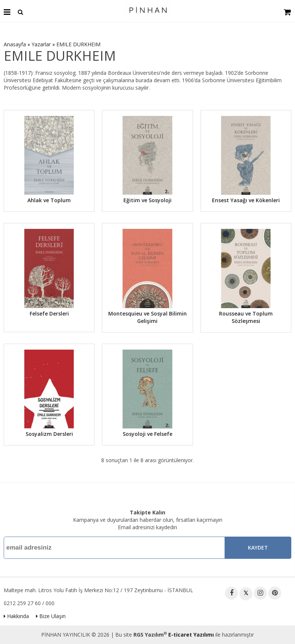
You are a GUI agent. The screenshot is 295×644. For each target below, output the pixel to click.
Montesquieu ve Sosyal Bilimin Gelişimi (147, 317)
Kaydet (258, 548)
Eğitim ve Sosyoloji (147, 200)
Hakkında (16, 616)
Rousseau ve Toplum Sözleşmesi (246, 317)
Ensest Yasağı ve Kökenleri (246, 200)
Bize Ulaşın (51, 616)
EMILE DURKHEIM (78, 44)
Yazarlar (41, 44)
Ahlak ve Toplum (49, 200)
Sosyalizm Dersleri (49, 434)
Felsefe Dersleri (49, 313)
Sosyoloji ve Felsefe (147, 434)
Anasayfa (15, 44)
